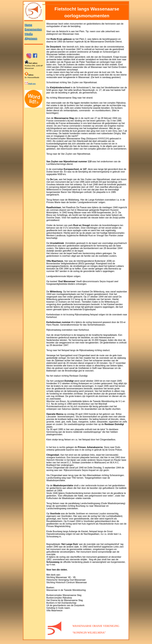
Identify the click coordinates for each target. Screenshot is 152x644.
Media (29, 34)
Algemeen (31, 38)
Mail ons (32, 84)
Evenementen (33, 29)
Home (28, 25)
